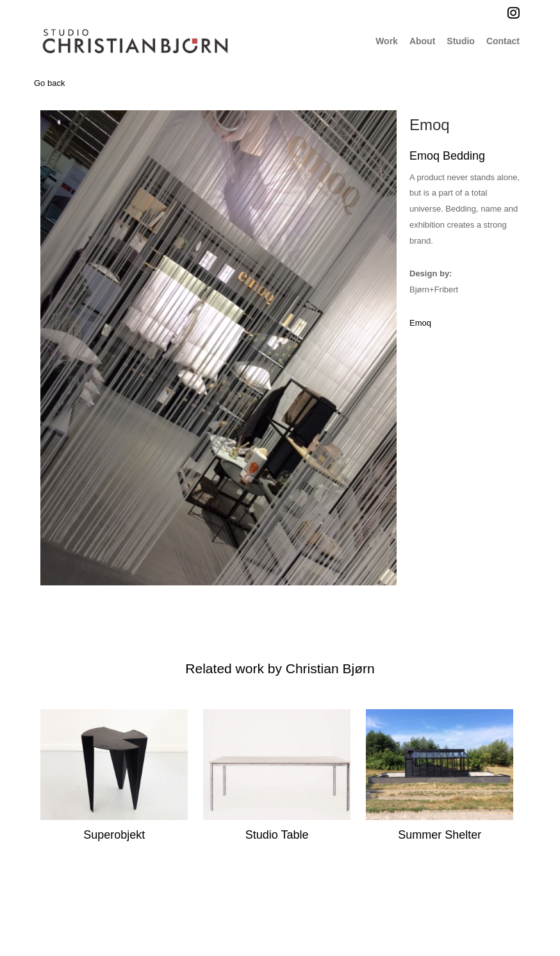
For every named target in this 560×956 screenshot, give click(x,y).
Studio (461, 41)
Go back (49, 83)
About (422, 41)
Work (387, 41)
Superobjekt (114, 835)
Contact (503, 41)
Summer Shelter (440, 835)
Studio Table (277, 835)
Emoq (430, 125)
